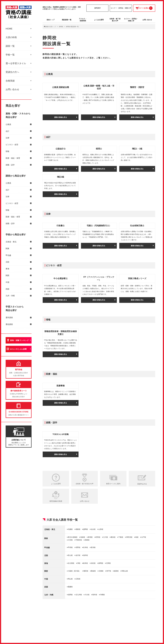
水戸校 (144, 537)
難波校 (93, 571)
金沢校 (78, 555)
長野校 (78, 547)
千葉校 (121, 537)
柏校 (137, 537)
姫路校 (116, 571)
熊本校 (95, 595)
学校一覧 (10, 55)
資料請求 (97, 8)
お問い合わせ (12, 89)
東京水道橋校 (73, 537)
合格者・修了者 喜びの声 (85, 484)
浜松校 (93, 563)
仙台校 (93, 529)
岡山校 (70, 579)
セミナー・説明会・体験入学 (121, 8)
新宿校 (90, 537)
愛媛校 (70, 587)
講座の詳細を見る (61, 117)
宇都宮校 (79, 540)
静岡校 (61, 27)
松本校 (85, 547)
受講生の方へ (12, 72)
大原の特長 (11, 37)
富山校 (70, 555)
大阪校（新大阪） (74, 571)
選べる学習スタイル (16, 63)
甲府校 (70, 547)
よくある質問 (99, 20)
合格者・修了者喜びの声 (115, 20)
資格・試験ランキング (19, 340)
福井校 (85, 555)
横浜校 (113, 537)
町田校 (98, 537)
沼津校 (108, 563)
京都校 (101, 571)
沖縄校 (102, 595)
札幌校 (70, 529)
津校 (79, 563)
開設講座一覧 (67, 20)
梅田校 (86, 571)
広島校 (78, 579)
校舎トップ (51, 20)
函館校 (78, 529)
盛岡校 (85, 529)
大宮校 (70, 540)
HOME (9, 29)
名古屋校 (71, 563)
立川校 (106, 537)
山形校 (101, 529)
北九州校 (79, 595)
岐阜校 (85, 563)
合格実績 (10, 81)
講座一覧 (10, 46)
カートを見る (144, 8)
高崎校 (87, 540)
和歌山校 (125, 571)
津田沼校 (129, 537)
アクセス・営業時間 (83, 20)
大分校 (87, 595)
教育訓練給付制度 (56, 501)
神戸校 (109, 571)
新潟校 (93, 547)
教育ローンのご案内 (113, 484)
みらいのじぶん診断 (19, 349)
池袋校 (83, 537)
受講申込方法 (142, 484)
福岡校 (70, 595)
